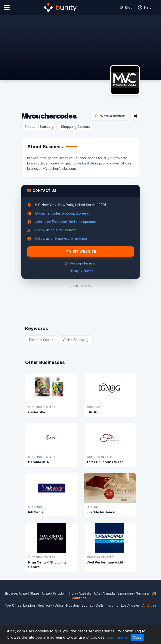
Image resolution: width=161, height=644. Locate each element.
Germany (143, 593)
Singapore (125, 593)
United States (29, 593)
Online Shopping (76, 340)
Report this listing (81, 286)
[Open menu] (7, 8)
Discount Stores (41, 340)
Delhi (100, 605)
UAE (97, 593)
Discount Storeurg (39, 127)
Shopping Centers (76, 127)
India (73, 593)
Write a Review (110, 116)
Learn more (117, 637)
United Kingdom (54, 593)
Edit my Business (80, 271)
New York (45, 605)
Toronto (112, 605)
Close (137, 637)
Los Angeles (130, 605)
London (29, 605)
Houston (73, 605)
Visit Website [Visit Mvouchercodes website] (81, 251)
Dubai (59, 605)
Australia (85, 593)
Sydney (87, 605)
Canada (109, 593)
